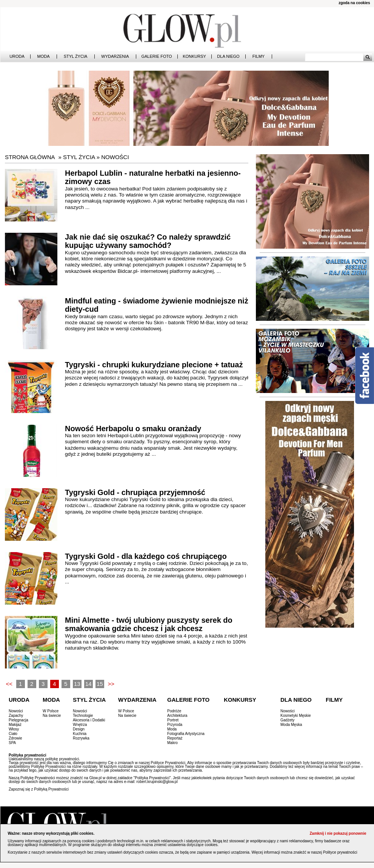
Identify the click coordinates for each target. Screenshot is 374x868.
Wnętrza (80, 725)
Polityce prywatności (340, 852)
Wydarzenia (115, 56)
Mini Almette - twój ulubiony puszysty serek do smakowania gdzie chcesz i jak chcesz (149, 624)
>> (111, 684)
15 (100, 684)
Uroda (17, 56)
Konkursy (194, 56)
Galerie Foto (156, 56)
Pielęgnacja (18, 720)
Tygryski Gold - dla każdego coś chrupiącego (146, 556)
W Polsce (51, 711)
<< (9, 684)
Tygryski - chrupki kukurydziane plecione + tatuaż (154, 365)
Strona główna (30, 157)
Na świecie (52, 716)
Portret (173, 720)
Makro (172, 743)
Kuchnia (80, 734)
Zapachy (16, 716)
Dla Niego (228, 56)
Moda (44, 56)
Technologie (83, 716)
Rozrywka (81, 738)
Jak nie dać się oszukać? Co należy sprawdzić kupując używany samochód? (148, 241)
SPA (12, 743)
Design (79, 729)
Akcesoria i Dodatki (89, 720)
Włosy (14, 729)
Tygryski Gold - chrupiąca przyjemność (135, 492)
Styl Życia (76, 56)
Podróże (174, 711)
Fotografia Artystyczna (186, 734)
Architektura (177, 716)
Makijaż (15, 725)
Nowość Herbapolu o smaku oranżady (133, 429)
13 (77, 684)
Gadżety (287, 720)
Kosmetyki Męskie (296, 716)
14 (88, 684)
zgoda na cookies (354, 3)
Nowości (115, 157)
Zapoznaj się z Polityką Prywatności (39, 789)
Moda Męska (291, 725)
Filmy (259, 56)
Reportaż (175, 738)
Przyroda (175, 725)
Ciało (13, 734)
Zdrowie (15, 738)
